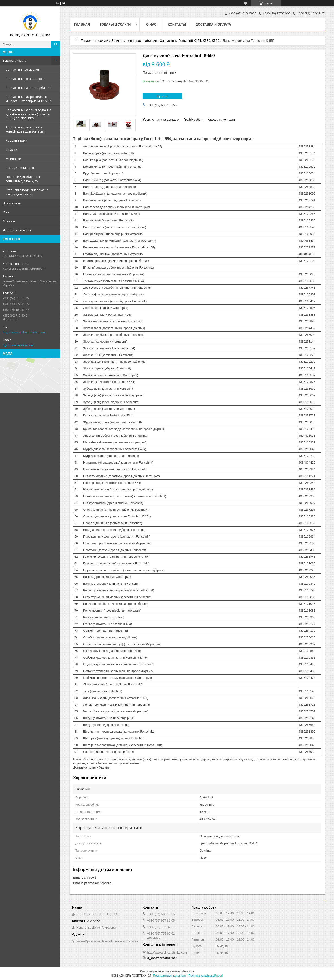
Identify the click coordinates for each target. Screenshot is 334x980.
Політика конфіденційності (206, 976)
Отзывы (9, 221)
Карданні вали (17, 141)
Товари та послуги (94, 41)
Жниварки (13, 159)
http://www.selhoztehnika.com (24, 332)
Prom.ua (189, 971)
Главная (82, 24)
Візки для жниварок (20, 168)
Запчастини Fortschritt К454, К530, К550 (190, 41)
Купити (162, 96)
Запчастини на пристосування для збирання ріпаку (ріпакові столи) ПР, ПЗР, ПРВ (29, 114)
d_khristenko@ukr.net (18, 345)
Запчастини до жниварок (25, 79)
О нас (7, 212)
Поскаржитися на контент (170, 976)
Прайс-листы (12, 203)
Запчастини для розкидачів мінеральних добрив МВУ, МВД (29, 99)
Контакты (177, 24)
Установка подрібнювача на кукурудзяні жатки (27, 192)
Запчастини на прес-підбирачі (28, 88)
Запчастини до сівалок (23, 70)
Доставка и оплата (17, 230)
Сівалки (11, 150)
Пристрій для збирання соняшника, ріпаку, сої (23, 179)
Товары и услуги (15, 61)
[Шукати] (56, 44)
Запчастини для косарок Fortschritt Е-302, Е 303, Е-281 (26, 129)
